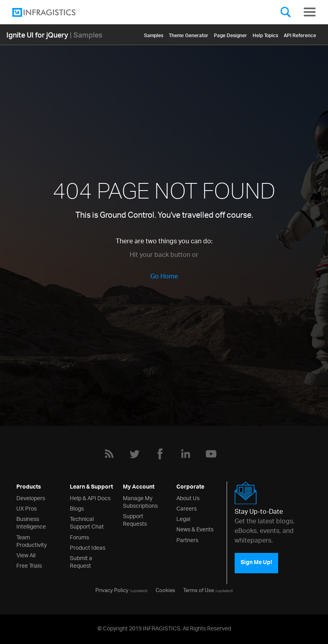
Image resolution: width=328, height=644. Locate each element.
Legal (183, 518)
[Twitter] (134, 454)
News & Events (195, 529)
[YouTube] (211, 454)
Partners (187, 540)
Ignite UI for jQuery (37, 35)
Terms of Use (199, 590)
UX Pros (27, 508)
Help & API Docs (90, 498)
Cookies (165, 590)
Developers (31, 498)
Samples (154, 34)
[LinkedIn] (186, 454)
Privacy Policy (112, 590)
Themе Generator (189, 34)
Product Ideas (88, 547)
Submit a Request (81, 561)
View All (26, 555)
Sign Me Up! (256, 563)
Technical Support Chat (87, 522)
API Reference (300, 34)
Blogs (77, 508)
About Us (188, 498)
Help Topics (265, 34)
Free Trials (29, 565)
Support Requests (135, 519)
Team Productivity (32, 541)
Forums (79, 537)
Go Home (164, 277)
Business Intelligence (31, 522)
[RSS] (109, 454)
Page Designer (230, 34)
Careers (187, 508)
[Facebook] (160, 454)
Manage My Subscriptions (140, 501)
